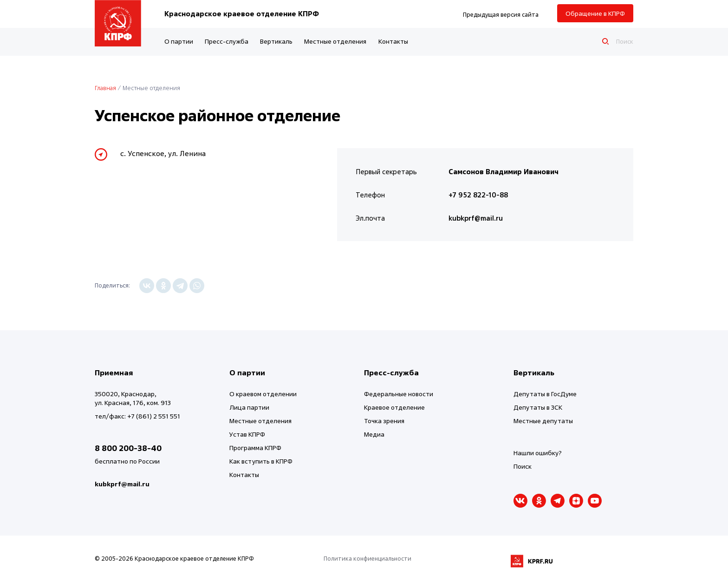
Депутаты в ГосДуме (545, 394)
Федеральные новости (399, 394)
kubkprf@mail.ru (476, 218)
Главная (105, 88)
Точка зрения (384, 421)
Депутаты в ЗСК (538, 407)
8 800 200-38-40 (128, 448)
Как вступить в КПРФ (261, 461)
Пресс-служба (227, 41)
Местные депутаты (543, 421)
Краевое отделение (394, 407)
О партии (179, 41)
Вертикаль (276, 41)
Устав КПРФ (247, 434)
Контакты (393, 41)
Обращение (595, 13)
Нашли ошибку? (538, 453)
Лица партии (249, 407)
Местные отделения (335, 41)
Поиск (523, 466)
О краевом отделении (263, 394)
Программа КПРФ (255, 448)
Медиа (374, 434)
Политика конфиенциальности (367, 558)
